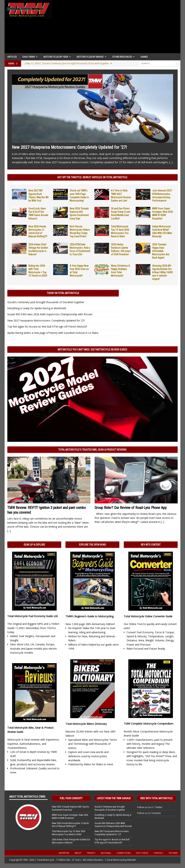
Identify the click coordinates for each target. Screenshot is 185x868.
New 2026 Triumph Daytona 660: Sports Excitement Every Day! (70, 808)
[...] (171, 162)
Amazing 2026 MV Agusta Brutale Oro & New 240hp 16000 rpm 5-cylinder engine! (162, 272)
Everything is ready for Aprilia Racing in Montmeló (37, 308)
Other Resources (122, 57)
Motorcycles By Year (56, 57)
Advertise (64, 853)
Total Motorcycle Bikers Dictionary (86, 724)
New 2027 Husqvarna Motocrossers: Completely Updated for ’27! (69, 147)
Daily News (29, 57)
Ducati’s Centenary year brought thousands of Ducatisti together (46, 302)
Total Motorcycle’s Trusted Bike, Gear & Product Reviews (92, 450)
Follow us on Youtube (149, 813)
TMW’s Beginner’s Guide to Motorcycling (89, 616)
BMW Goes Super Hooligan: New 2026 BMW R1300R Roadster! (70, 816)
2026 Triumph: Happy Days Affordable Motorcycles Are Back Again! (161, 251)
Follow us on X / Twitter (150, 807)
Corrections (124, 853)
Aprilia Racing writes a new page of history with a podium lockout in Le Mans (53, 333)
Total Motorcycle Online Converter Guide (148, 616)
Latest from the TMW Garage (114, 798)
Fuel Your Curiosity (71, 798)
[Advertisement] (116, 28)
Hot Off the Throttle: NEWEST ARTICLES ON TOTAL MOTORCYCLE (92, 177)
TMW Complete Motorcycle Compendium (149, 724)
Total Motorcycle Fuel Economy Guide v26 (33, 616)
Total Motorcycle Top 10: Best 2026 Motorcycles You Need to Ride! (68, 833)
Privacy (91, 853)
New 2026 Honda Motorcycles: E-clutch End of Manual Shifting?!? (70, 825)
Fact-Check (142, 853)
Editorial (106, 853)
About (78, 853)
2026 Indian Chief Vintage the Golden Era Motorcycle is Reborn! (71, 841)
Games (144, 57)
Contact (158, 853)
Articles (12, 57)
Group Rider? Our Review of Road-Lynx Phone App (131, 508)
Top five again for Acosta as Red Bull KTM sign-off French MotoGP (47, 327)
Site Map (173, 853)
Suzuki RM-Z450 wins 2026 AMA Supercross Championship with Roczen (50, 314)
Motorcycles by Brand (90, 57)
